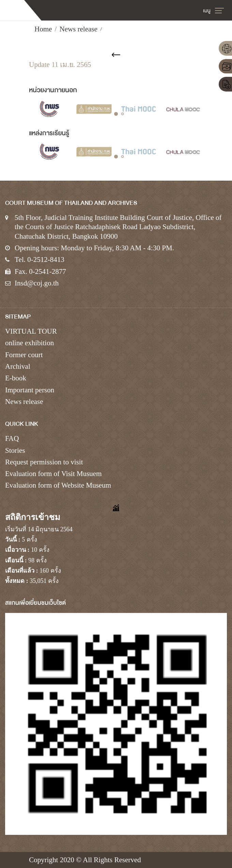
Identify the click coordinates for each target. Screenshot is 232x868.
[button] (116, 114)
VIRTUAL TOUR (31, 331)
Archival (18, 366)
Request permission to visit (44, 462)
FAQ (12, 438)
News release (78, 29)
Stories (15, 450)
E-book (16, 378)
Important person (30, 390)
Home (43, 29)
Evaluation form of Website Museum (58, 485)
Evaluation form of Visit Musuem (53, 474)
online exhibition (30, 343)
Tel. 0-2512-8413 (40, 260)
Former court (24, 355)
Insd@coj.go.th (37, 283)
